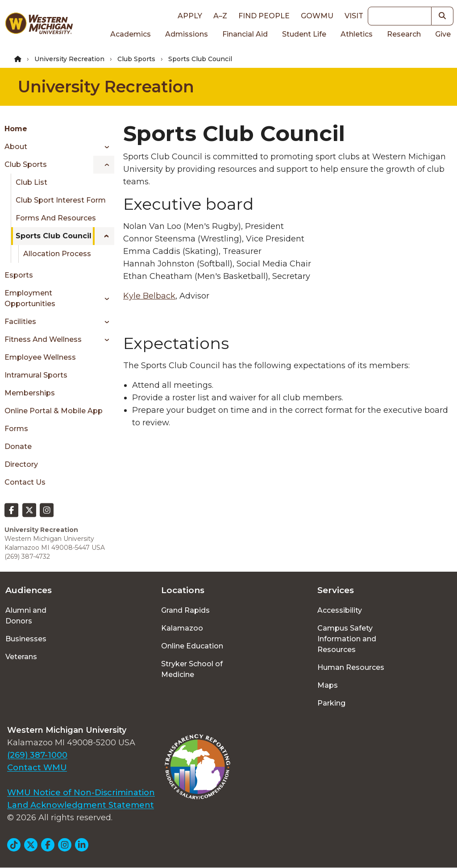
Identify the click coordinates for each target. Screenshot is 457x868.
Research (404, 34)
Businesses (26, 639)
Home (16, 129)
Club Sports (136, 59)
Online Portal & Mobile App (54, 411)
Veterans (21, 657)
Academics (131, 34)
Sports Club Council (54, 236)
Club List (31, 182)
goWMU (317, 16)
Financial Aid (245, 34)
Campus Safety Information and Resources (347, 639)
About (16, 147)
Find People (264, 16)
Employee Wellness (40, 357)
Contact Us (25, 482)
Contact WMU (37, 768)
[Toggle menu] (104, 147)
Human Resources (351, 667)
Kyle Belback (149, 296)
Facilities (20, 322)
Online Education (192, 646)
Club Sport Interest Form (61, 200)
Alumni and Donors (26, 616)
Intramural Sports (36, 375)
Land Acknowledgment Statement (81, 805)
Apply (190, 16)
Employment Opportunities (30, 298)
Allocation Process (57, 254)
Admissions (187, 34)
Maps (328, 685)
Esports (19, 275)
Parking (331, 703)
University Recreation (69, 59)
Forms (16, 429)
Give (443, 34)
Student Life (304, 34)
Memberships (30, 393)
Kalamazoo (182, 628)
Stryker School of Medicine (192, 669)
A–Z (220, 16)
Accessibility (340, 610)
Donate (18, 446)
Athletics (357, 34)
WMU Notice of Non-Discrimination (81, 793)
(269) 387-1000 (37, 755)
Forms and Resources (56, 218)
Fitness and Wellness (43, 339)
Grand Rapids (185, 610)
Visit (354, 16)
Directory (21, 464)
